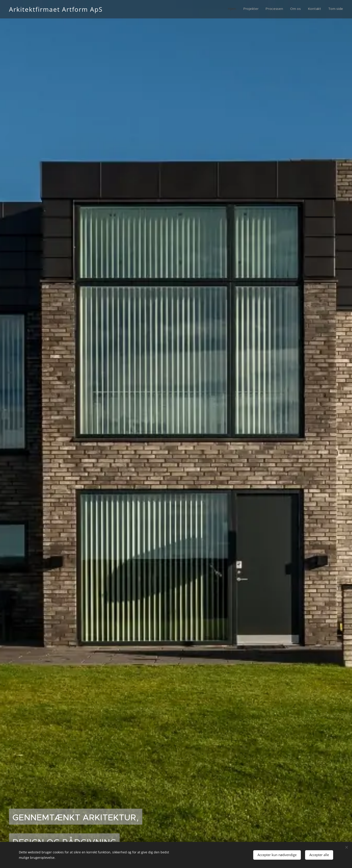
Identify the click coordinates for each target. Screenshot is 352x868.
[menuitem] (308, 9)
